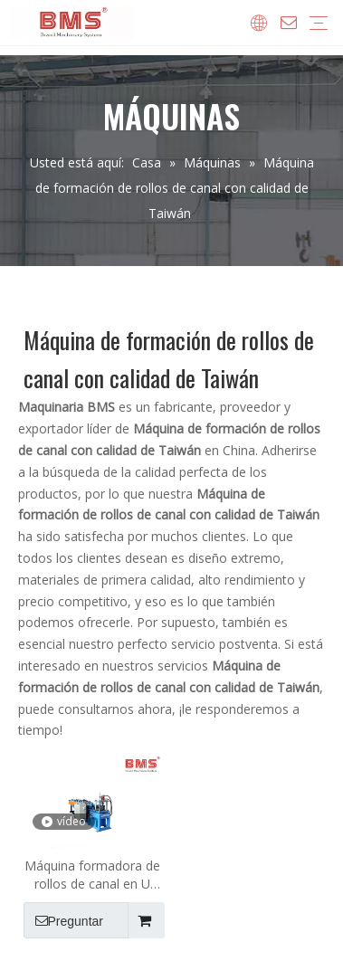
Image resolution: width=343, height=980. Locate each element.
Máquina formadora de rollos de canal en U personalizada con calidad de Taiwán (92, 875)
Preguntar (63, 920)
